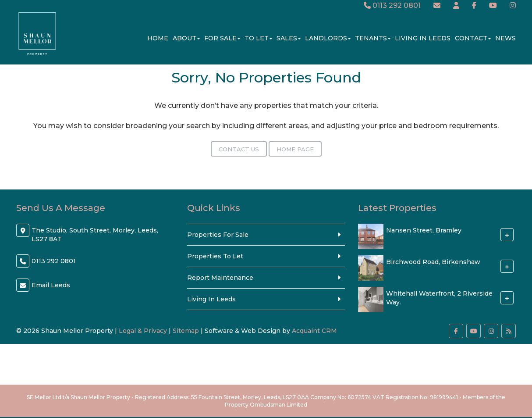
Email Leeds (51, 285)
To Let (258, 38)
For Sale (222, 38)
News (505, 38)
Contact (473, 38)
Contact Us (239, 149)
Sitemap (186, 331)
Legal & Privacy (143, 331)
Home (158, 38)
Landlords (328, 38)
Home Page (295, 149)
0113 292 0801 (392, 5)
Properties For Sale (218, 235)
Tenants (373, 38)
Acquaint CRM (314, 331)
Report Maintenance (220, 278)
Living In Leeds (423, 38)
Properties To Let (215, 256)
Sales (289, 38)
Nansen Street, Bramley (424, 230)
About (186, 38)
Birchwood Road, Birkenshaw (433, 262)
